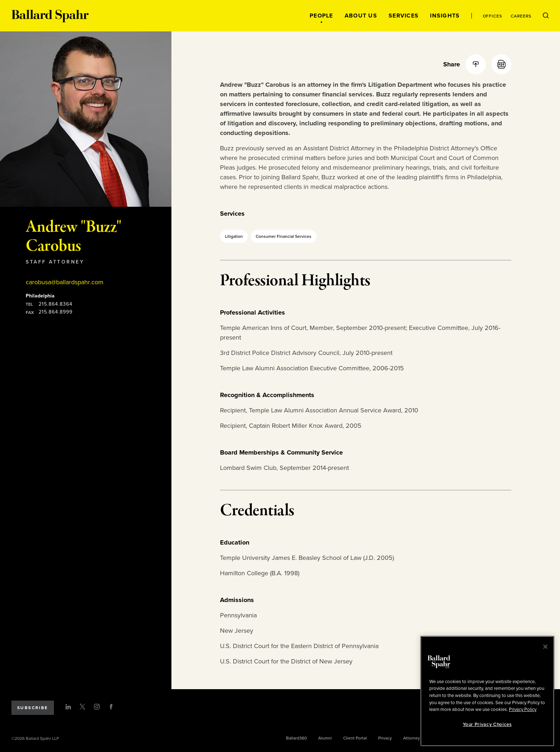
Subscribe (33, 708)
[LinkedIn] (68, 707)
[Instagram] (97, 707)
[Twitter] (82, 707)
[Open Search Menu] (546, 16)
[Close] (545, 647)
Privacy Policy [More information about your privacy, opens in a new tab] (523, 710)
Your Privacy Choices (487, 725)
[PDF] (501, 64)
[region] (487, 691)
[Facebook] (111, 707)
